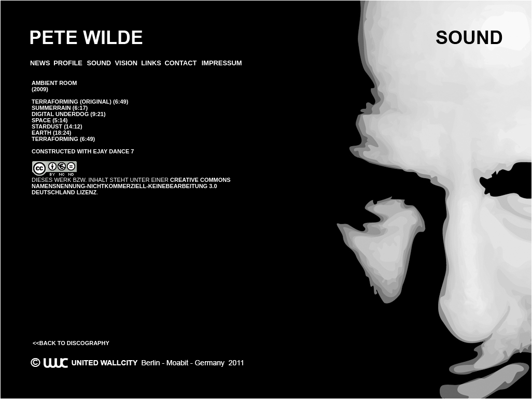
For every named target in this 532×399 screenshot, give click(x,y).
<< (36, 343)
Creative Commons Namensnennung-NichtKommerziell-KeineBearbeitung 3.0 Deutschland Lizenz (131, 186)
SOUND (99, 63)
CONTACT (180, 63)
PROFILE (68, 63)
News (40, 63)
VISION (127, 63)
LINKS (151, 63)
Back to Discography (74, 343)
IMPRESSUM (222, 63)
